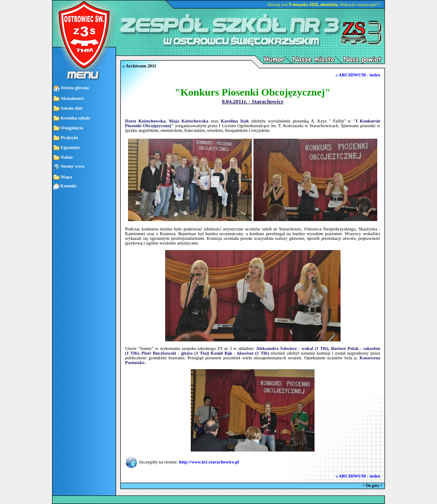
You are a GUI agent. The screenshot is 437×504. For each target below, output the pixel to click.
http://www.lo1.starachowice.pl (209, 462)
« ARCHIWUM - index (358, 75)
